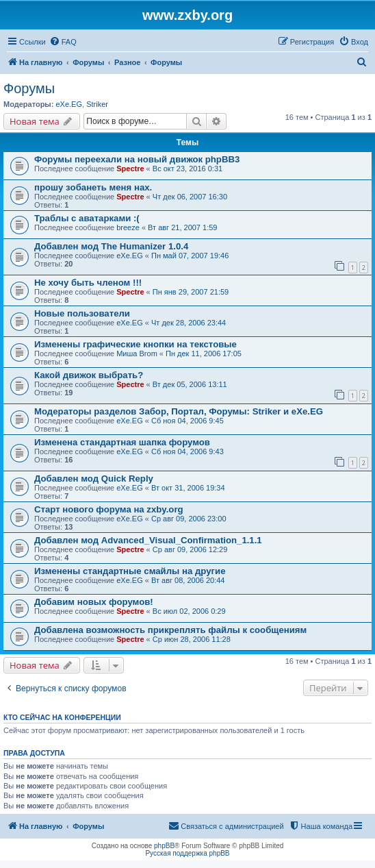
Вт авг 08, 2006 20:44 (188, 580)
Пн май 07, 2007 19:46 (190, 256)
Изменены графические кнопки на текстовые (135, 344)
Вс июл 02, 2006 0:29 (189, 611)
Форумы (29, 88)
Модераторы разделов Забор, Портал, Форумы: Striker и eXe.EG (179, 411)
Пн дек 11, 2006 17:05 (204, 354)
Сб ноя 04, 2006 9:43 (187, 451)
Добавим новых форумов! (94, 602)
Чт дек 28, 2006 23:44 (189, 323)
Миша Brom (137, 354)
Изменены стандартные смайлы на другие (130, 571)
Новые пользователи (82, 313)
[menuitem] (63, 42)
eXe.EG (69, 104)
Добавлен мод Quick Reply (94, 479)
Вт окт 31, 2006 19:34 (188, 488)
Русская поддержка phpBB (187, 853)
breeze (128, 227)
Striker (97, 104)
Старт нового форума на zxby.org (109, 509)
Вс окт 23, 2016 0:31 (187, 169)
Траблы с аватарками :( (87, 218)
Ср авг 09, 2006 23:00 (189, 519)
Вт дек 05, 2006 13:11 (190, 384)
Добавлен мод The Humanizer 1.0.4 (111, 246)
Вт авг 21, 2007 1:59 (182, 227)
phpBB (164, 846)
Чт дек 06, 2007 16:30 (190, 197)
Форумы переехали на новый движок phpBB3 (137, 159)
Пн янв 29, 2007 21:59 (191, 292)
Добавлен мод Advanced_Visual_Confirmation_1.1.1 (148, 540)
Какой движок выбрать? (89, 375)
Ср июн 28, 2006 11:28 (192, 639)
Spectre (130, 169)
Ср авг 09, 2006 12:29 (190, 549)
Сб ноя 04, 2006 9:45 (187, 421)
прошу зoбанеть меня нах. (93, 187)
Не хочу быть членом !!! (88, 283)
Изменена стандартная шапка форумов (122, 442)
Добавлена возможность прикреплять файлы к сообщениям (170, 630)
